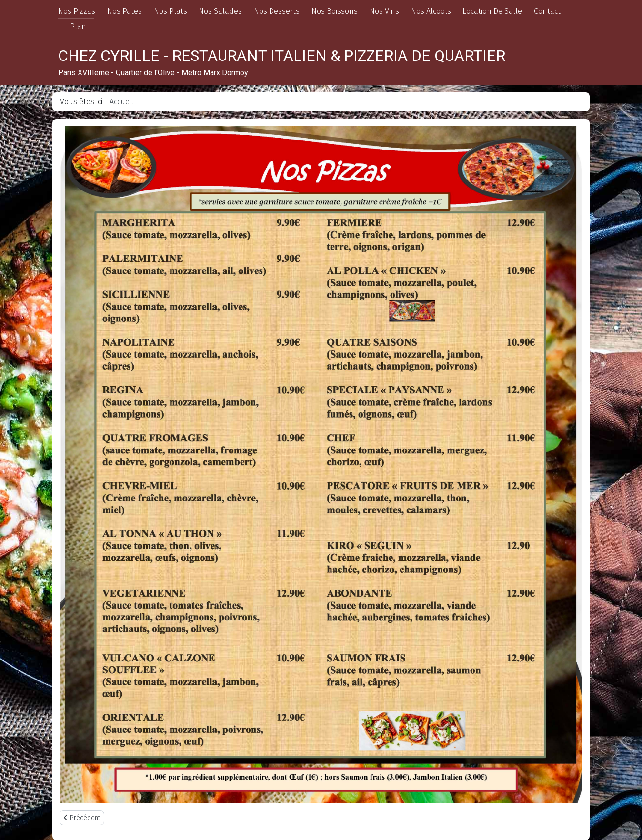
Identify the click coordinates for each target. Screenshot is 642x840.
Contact (547, 11)
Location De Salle (492, 11)
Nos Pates (125, 11)
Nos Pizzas (77, 11)
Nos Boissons (335, 11)
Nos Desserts (277, 11)
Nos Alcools (431, 11)
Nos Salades (220, 11)
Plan (78, 26)
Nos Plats (171, 11)
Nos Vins (384, 11)
